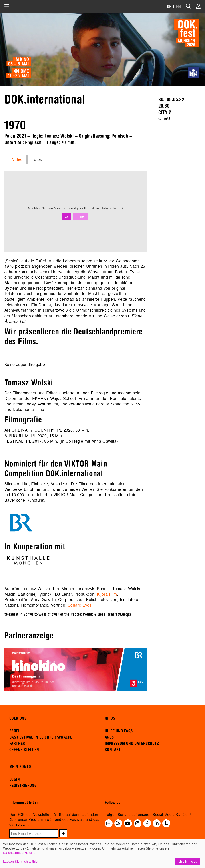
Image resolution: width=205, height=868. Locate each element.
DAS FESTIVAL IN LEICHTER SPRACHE (41, 737)
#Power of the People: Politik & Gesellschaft (82, 614)
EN (178, 7)
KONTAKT (113, 750)
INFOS (110, 718)
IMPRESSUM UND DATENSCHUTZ (132, 744)
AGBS (109, 737)
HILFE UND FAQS (119, 731)
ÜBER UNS (18, 718)
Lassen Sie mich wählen (21, 861)
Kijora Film (107, 594)
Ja (66, 216)
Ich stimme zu (187, 861)
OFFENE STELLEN (24, 750)
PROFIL (15, 731)
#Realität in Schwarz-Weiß (25, 614)
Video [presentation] (17, 159)
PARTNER (17, 744)
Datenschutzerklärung (19, 853)
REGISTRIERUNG (23, 786)
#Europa (125, 614)
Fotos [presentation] (37, 159)
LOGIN (15, 779)
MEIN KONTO (20, 767)
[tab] (17, 159)
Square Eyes (80, 605)
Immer (80, 216)
